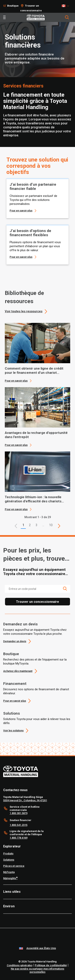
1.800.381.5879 (18, 813)
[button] (16, 526)
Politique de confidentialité (51, 965)
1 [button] (23, 525)
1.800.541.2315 (18, 825)
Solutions (11, 713)
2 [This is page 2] (30, 525)
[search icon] (65, 589)
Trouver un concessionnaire (37, 602)
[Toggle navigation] (4, 17)
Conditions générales (20, 965)
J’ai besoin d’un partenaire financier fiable (33, 186)
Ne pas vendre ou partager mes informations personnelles (37, 970)
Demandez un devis (20, 624)
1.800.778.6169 (18, 838)
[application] (37, 353)
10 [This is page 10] (51, 525)
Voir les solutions (13, 731)
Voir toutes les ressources (24, 311)
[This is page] (59, 526)
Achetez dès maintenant (18, 671)
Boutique (11, 654)
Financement (15, 684)
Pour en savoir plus (21, 211)
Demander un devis (15, 641)
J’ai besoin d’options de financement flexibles (30, 233)
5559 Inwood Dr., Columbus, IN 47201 (25, 800)
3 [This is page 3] (36, 525)
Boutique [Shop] (13, 6)
